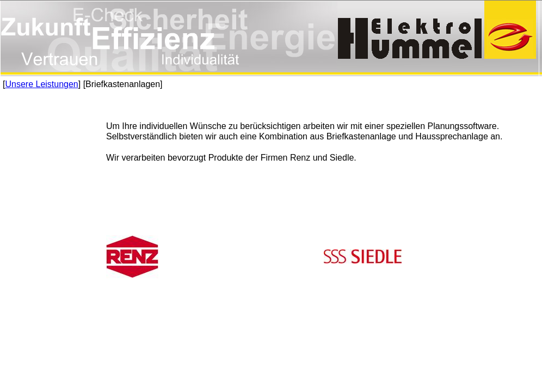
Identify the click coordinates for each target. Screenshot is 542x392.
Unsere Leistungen (41, 84)
